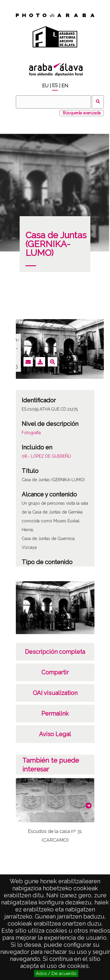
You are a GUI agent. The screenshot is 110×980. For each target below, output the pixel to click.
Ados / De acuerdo (56, 974)
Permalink (55, 714)
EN (65, 86)
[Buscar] (53, 102)
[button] (89, 806)
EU (45, 86)
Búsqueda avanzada (82, 113)
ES (55, 85)
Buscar (98, 102)
